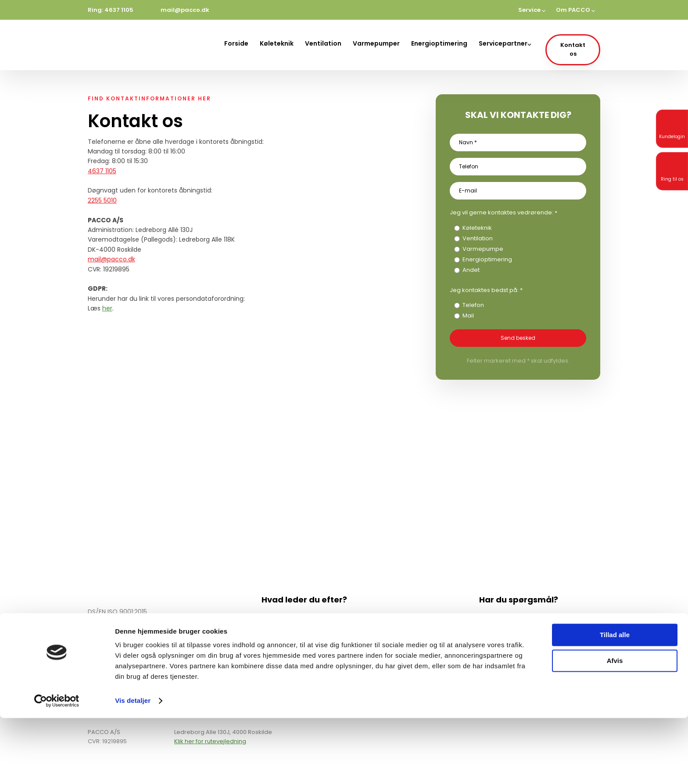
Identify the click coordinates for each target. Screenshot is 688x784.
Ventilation (323, 43)
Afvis (615, 726)
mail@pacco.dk (111, 259)
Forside (236, 43)
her (107, 308)
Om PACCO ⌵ (575, 10)
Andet (471, 270)
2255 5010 (102, 200)
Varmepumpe (483, 249)
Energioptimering (439, 43)
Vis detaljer (133, 767)
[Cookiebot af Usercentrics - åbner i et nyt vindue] (57, 767)
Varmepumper (376, 43)
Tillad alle (615, 701)
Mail (468, 315)
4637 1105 (102, 171)
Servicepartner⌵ (505, 43)
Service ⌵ (532, 10)
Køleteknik (277, 43)
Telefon (473, 305)
